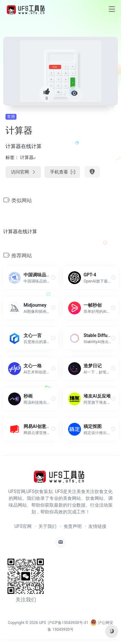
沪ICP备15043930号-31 (68, 623)
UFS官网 (23, 526)
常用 (11, 117)
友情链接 (97, 526)
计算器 (27, 157)
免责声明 (73, 526)
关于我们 (47, 526)
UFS (43, 623)
